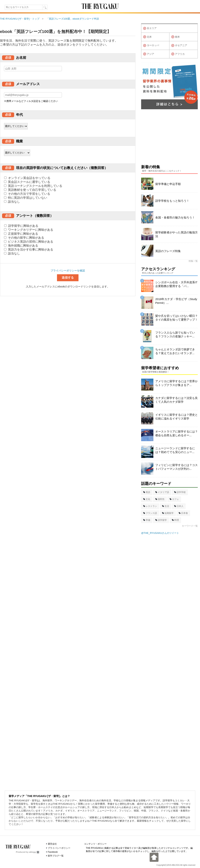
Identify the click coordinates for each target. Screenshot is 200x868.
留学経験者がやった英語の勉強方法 (177, 234)
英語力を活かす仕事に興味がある (29, 249)
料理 (175, 520)
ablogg (34, 852)
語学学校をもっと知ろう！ (172, 201)
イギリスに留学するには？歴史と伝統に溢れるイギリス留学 (177, 417)
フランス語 (150, 513)
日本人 (179, 506)
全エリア (150, 28)
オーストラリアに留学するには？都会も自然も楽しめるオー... (177, 433)
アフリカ (178, 54)
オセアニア (179, 46)
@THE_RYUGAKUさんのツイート (160, 533)
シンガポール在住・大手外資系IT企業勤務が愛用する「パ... (176, 284)
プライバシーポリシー (59, 848)
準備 (147, 520)
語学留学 (161, 520)
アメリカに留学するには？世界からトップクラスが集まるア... (177, 383)
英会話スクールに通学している (27, 182)
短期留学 (168, 513)
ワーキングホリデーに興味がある (29, 230)
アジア (149, 54)
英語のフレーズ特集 (168, 251)
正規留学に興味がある (21, 234)
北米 (147, 37)
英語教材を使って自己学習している (30, 190)
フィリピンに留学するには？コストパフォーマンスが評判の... (177, 467)
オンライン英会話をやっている (27, 178)
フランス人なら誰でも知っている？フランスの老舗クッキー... (175, 334)
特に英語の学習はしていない (26, 198)
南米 (176, 37)
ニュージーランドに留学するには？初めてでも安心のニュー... (175, 450)
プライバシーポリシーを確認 (68, 270)
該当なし (12, 202)
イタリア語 (162, 492)
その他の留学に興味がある (24, 238)
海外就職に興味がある (21, 246)
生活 (166, 506)
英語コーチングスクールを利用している (33, 186)
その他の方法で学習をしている (27, 194)
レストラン (150, 506)
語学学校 (180, 492)
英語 (147, 492)
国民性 (160, 499)
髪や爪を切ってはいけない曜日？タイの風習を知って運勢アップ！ (177, 318)
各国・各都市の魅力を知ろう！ (175, 217)
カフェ (174, 499)
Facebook (53, 852)
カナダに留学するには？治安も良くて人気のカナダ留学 (177, 400)
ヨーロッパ (151, 46)
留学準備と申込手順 (168, 184)
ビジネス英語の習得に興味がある (29, 242)
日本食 (183, 513)
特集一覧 (193, 261)
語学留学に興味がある (21, 226)
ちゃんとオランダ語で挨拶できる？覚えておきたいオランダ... (175, 351)
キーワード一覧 (190, 526)
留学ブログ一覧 (56, 856)
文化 (147, 499)
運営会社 (52, 844)
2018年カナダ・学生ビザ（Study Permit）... (176, 301)
